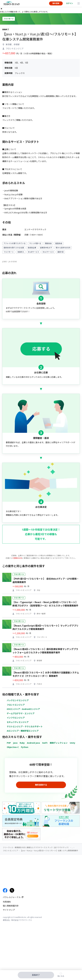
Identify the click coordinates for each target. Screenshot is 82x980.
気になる (61, 976)
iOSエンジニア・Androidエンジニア (23, 709)
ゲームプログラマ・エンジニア (21, 713)
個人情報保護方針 (11, 906)
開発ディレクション (59, 743)
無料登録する (41, 785)
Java (15, 743)
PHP (9, 743)
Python (25, 747)
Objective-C (13, 747)
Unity (72, 743)
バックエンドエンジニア (18, 700)
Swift (45, 743)
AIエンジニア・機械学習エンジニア (23, 731)
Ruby (22, 743)
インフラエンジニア (16, 718)
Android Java (33, 743)
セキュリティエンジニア (18, 722)
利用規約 (7, 902)
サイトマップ (9, 910)
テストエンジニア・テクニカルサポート (25, 727)
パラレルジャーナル (12, 897)
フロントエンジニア (16, 705)
